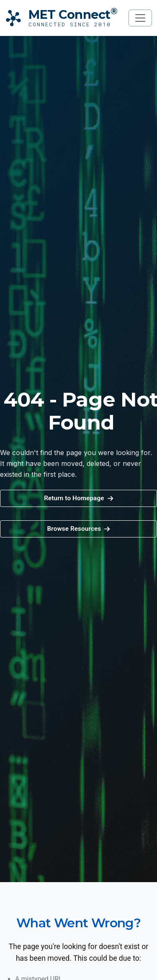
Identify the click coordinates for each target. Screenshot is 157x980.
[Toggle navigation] (140, 18)
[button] (78, 529)
